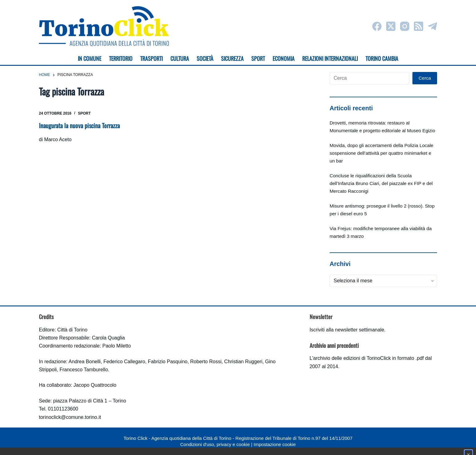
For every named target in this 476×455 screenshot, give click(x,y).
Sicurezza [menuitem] (232, 58)
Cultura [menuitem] (180, 58)
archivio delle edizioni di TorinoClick (352, 358)
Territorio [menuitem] (121, 58)
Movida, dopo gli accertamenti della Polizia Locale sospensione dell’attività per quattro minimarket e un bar (382, 153)
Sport (84, 113)
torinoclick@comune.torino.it (70, 417)
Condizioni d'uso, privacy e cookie (215, 444)
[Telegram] (432, 26)
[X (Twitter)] (391, 26)
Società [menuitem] (205, 58)
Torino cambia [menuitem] (382, 58)
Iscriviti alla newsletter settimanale (347, 330)
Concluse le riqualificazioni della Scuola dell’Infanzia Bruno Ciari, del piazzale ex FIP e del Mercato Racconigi (381, 183)
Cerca (425, 78)
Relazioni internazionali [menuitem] (330, 58)
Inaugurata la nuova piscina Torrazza (79, 125)
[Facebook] (377, 26)
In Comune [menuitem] (90, 58)
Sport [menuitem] (258, 58)
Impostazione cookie (275, 444)
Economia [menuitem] (284, 58)
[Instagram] (405, 26)
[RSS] (419, 26)
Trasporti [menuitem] (151, 58)
